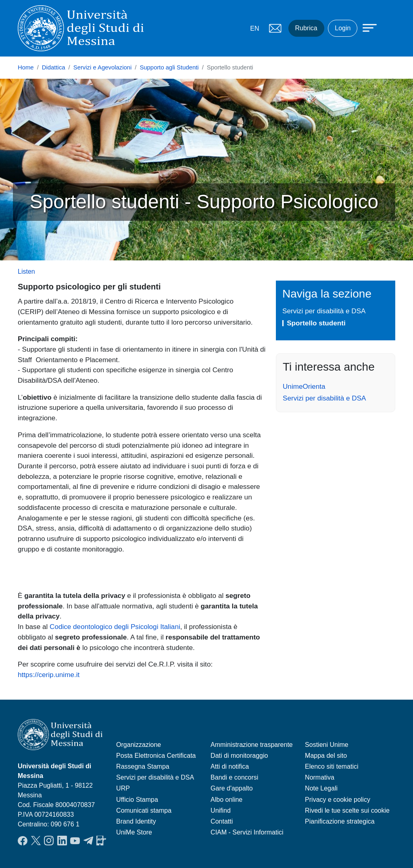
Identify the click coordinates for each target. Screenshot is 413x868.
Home (26, 67)
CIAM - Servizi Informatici (247, 832)
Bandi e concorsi (234, 777)
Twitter (36, 841)
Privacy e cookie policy (338, 800)
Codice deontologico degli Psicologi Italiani (115, 627)
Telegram (88, 841)
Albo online (226, 800)
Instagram (49, 841)
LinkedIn (62, 841)
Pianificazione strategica (340, 821)
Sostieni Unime (327, 745)
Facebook (23, 841)
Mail (275, 28)
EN (254, 28)
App (101, 841)
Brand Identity (136, 821)
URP (123, 788)
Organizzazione (139, 745)
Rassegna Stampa (143, 766)
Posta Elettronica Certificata (156, 756)
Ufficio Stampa (137, 800)
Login (343, 28)
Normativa (320, 777)
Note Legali (321, 788)
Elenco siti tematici (332, 766)
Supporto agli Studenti (169, 67)
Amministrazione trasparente (252, 745)
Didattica (54, 67)
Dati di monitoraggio (239, 756)
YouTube (75, 841)
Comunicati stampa (144, 810)
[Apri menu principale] (366, 27)
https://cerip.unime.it (49, 675)
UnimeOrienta (304, 386)
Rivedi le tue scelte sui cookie (347, 810)
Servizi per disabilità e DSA (324, 311)
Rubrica (306, 28)
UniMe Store (134, 832)
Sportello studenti (316, 323)
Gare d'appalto (232, 788)
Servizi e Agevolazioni (103, 67)
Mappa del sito (326, 756)
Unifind (221, 810)
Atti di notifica (230, 766)
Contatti (222, 821)
